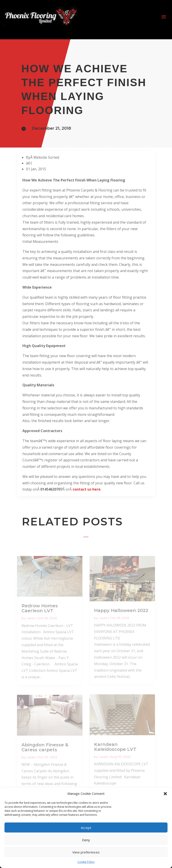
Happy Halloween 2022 (121, 610)
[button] (165, 794)
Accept (86, 828)
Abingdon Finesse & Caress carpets (45, 747)
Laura (30, 618)
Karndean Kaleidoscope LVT (115, 747)
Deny (86, 840)
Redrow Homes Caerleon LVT (40, 608)
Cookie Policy (86, 862)
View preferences (86, 852)
